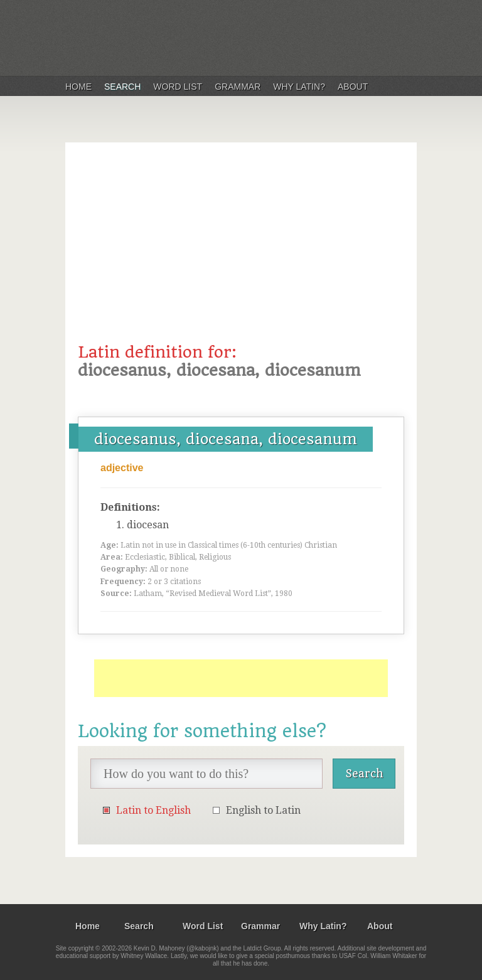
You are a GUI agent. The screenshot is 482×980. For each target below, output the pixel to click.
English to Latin (263, 810)
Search (122, 87)
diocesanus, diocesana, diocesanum (226, 439)
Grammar (238, 87)
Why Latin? (299, 87)
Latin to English (153, 810)
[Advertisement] (241, 249)
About (353, 87)
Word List (178, 87)
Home (78, 87)
